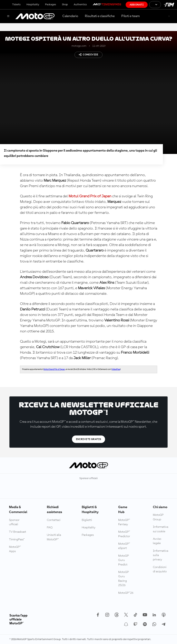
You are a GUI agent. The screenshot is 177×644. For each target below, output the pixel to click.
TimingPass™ (17, 540)
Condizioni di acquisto (160, 569)
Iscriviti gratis (89, 439)
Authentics (80, 5)
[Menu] (8, 16)
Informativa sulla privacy (161, 555)
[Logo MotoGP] (35, 16)
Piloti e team (131, 16)
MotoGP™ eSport (124, 546)
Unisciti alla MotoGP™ (54, 537)
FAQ (50, 528)
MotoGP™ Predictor (124, 534)
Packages (51, 5)
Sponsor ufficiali (14, 522)
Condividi (88, 55)
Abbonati (137, 5)
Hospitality (33, 5)
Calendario (70, 16)
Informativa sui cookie (161, 529)
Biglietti (87, 520)
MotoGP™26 (126, 593)
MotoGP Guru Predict (123, 560)
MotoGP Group (158, 517)
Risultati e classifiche (100, 16)
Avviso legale (157, 541)
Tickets (16, 5)
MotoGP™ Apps (15, 549)
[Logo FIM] (169, 5)
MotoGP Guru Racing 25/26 (123, 579)
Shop (65, 5)
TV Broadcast (18, 532)
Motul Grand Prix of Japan (90, 196)
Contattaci (54, 520)
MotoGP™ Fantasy (124, 522)
